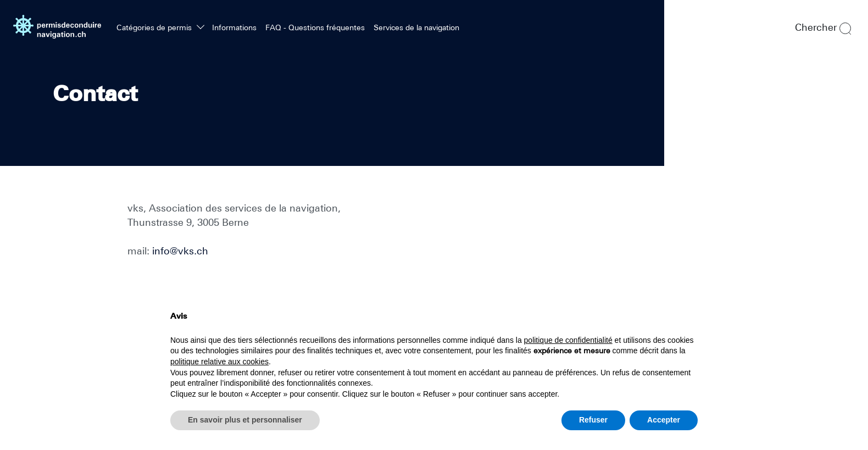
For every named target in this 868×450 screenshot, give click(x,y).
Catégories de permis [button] (155, 27)
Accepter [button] (664, 420)
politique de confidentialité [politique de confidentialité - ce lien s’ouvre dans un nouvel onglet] (568, 340)
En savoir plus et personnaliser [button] (245, 420)
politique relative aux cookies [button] (219, 362)
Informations (234, 27)
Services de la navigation (416, 27)
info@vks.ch (180, 251)
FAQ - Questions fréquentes (315, 27)
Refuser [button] (593, 420)
